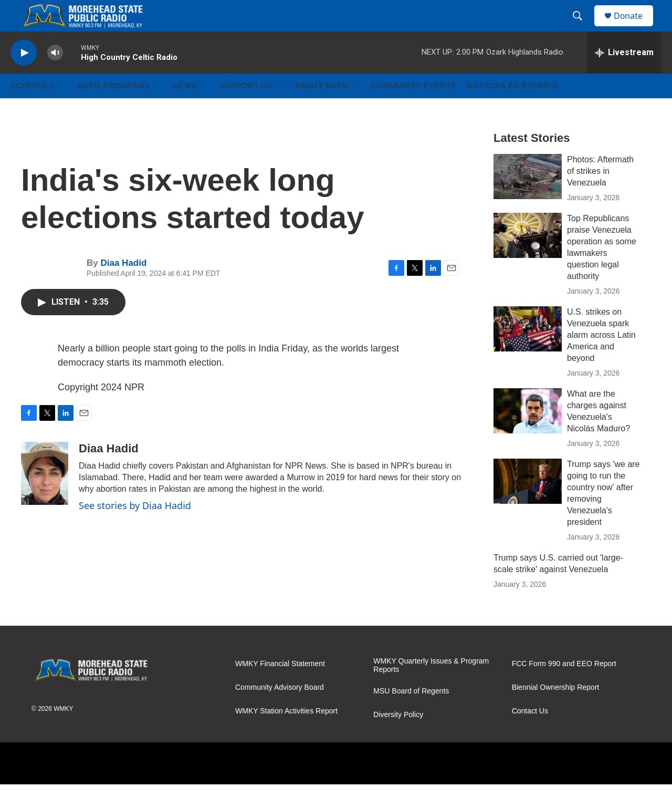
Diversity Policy (398, 738)
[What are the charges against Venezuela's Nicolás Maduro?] (528, 434)
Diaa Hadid (123, 287)
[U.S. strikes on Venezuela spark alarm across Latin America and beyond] (528, 353)
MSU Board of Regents (411, 715)
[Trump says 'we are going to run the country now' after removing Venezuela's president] (528, 505)
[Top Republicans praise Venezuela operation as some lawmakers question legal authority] (528, 259)
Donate (635, 28)
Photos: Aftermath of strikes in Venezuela (600, 195)
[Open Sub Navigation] (62, 109)
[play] (24, 76)
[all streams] (624, 76)
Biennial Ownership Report (556, 711)
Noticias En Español (513, 109)
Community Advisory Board (280, 711)
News (185, 109)
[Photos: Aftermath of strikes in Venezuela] (528, 200)
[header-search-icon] (582, 28)
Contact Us (530, 735)
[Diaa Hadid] (45, 497)
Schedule (33, 109)
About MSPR (322, 109)
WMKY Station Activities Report (286, 735)
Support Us (246, 109)
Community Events (414, 109)
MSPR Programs (114, 109)
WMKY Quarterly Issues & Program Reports (431, 689)
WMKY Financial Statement (280, 687)
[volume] (55, 76)
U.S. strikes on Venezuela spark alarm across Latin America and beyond (601, 359)
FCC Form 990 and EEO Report (564, 687)
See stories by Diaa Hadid (135, 529)
